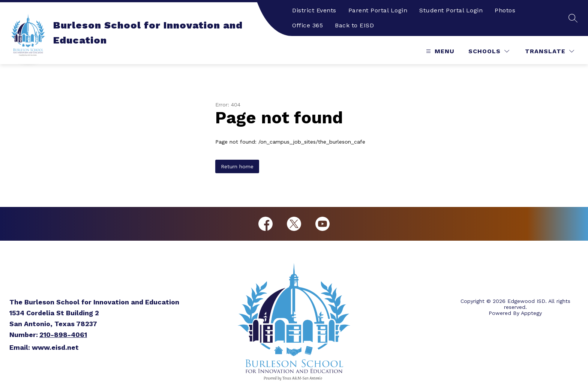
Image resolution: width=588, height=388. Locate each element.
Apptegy (531, 313)
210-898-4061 (63, 335)
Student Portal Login (451, 10)
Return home (237, 166)
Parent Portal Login (378, 10)
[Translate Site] (550, 51)
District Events (314, 10)
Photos (505, 10)
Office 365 (307, 25)
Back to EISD (354, 25)
